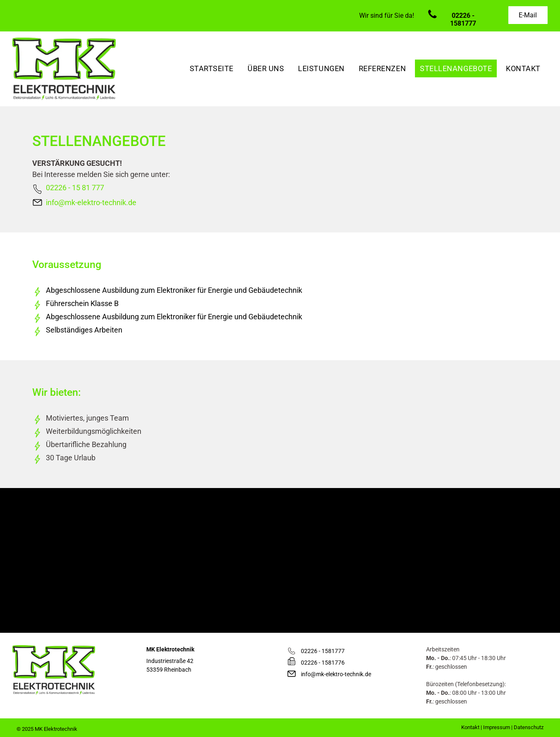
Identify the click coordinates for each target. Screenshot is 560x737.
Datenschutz (529, 727)
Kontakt (470, 727)
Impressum (497, 727)
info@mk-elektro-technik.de (91, 202)
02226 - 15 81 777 (75, 188)
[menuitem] (212, 68)
